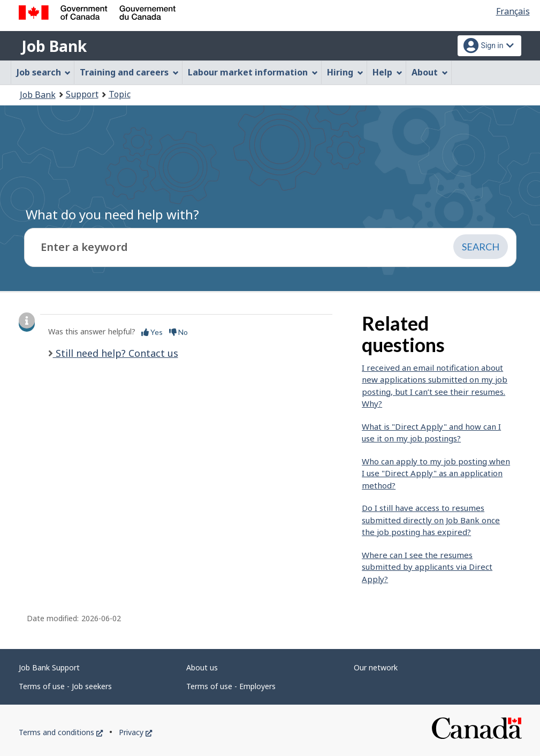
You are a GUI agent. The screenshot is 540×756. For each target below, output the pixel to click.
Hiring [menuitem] (345, 72)
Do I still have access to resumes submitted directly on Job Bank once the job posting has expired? (431, 520)
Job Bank (54, 46)
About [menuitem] (430, 72)
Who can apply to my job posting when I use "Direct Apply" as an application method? (436, 473)
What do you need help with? (112, 214)
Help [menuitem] (387, 72)
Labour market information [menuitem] (253, 72)
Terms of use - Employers (231, 686)
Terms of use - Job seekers (65, 686)
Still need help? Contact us (116, 353)
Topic (120, 94)
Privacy (135, 732)
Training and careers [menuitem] (129, 72)
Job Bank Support (49, 667)
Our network (376, 667)
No (178, 332)
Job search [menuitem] (44, 72)
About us (202, 667)
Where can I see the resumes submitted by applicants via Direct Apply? (427, 567)
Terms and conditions (61, 732)
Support (82, 94)
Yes (152, 332)
